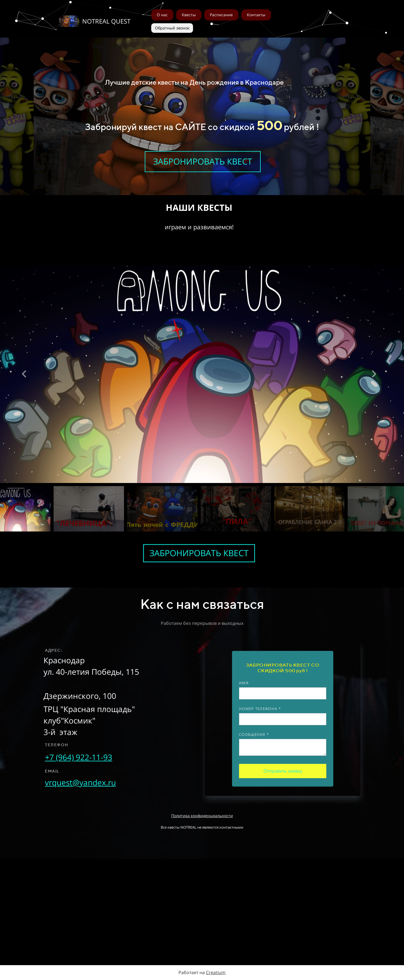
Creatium (216, 972)
